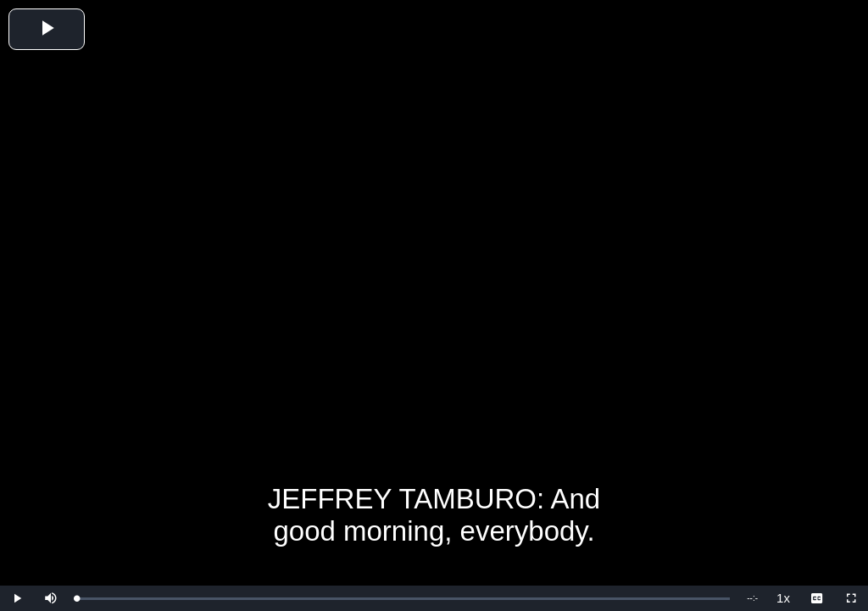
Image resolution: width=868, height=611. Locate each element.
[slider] (403, 599)
